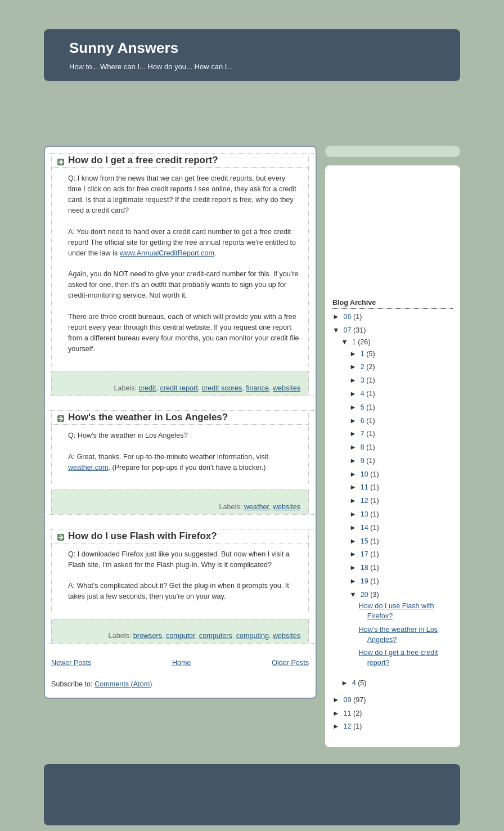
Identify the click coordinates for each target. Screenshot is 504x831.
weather (256, 507)
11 (366, 487)
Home (182, 663)
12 (366, 501)
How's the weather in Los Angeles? (148, 417)
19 (366, 581)
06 (349, 317)
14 (366, 528)
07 (349, 330)
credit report (179, 388)
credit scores (222, 388)
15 (366, 541)
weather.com (88, 468)
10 (366, 474)
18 (366, 568)
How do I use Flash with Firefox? (143, 536)
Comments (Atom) (123, 684)
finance (257, 388)
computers (216, 636)
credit (148, 388)
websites (287, 388)
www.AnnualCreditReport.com (167, 253)
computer (181, 636)
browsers (148, 636)
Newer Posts (71, 663)
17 (366, 554)
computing (253, 636)
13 (366, 514)
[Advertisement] (252, 110)
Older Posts (290, 663)
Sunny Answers (124, 48)
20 (366, 595)
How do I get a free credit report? (143, 160)
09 (349, 700)
